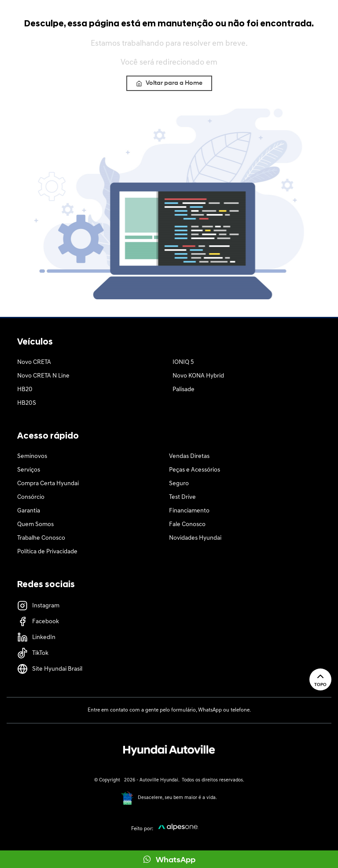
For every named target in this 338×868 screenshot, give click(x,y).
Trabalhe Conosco (41, 538)
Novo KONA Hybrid (198, 376)
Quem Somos (35, 525)
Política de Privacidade (47, 552)
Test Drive (182, 497)
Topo (320, 679)
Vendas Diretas (189, 456)
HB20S (27, 403)
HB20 (25, 390)
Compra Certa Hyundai (48, 484)
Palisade (184, 390)
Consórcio (31, 497)
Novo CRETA (34, 362)
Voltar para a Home (169, 83)
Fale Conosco (187, 525)
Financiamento (189, 511)
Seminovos (32, 456)
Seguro (179, 484)
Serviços (29, 470)
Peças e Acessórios (195, 470)
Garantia (29, 511)
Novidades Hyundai (195, 538)
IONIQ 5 (183, 362)
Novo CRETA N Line (43, 376)
